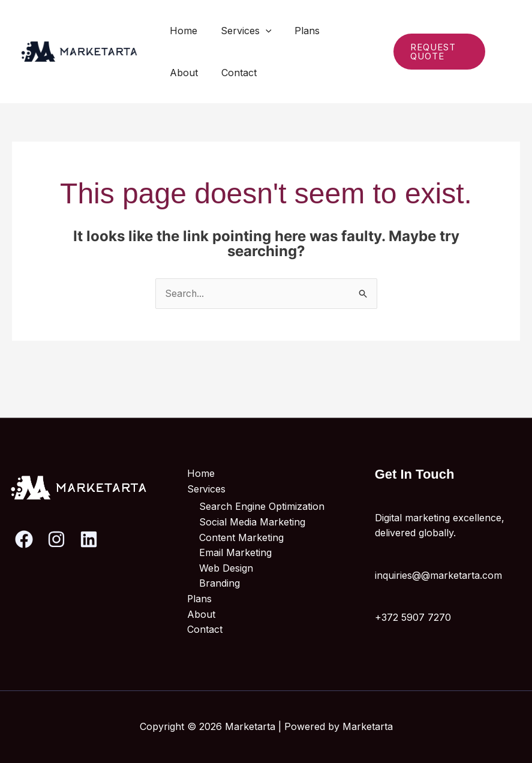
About (343, 31)
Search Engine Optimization (262, 507)
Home (182, 31)
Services (240, 31)
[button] (260, 31)
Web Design (226, 568)
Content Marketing (241, 537)
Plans (297, 31)
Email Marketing (235, 553)
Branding (220, 584)
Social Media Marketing (252, 522)
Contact (186, 73)
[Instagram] (501, 44)
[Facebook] (24, 539)
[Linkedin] (505, 60)
